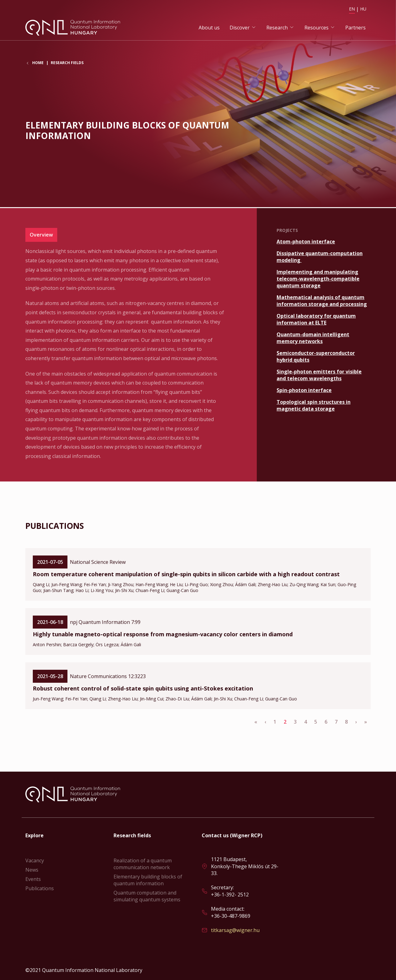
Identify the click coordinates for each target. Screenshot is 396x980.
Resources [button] (316, 28)
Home (38, 65)
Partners (355, 28)
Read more (324, 242)
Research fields (67, 65)
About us (209, 28)
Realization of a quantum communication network (143, 864)
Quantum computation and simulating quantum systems (147, 896)
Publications (40, 888)
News (32, 870)
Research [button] (277, 28)
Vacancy (35, 860)
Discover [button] (240, 28)
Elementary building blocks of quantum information (148, 880)
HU (363, 9)
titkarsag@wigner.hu (235, 930)
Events (33, 879)
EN (352, 9)
